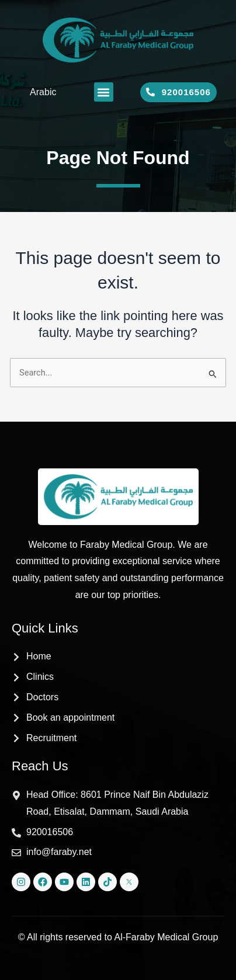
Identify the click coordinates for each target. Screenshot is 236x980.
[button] (104, 92)
